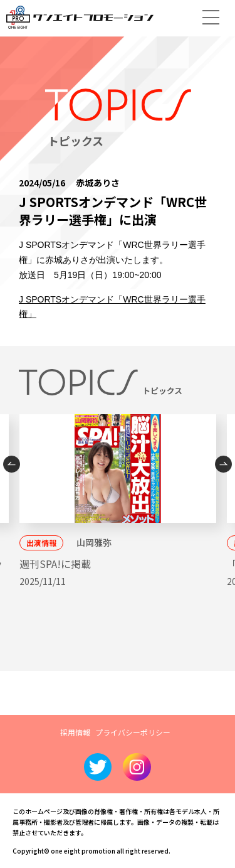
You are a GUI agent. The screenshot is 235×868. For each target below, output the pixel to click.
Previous (12, 464)
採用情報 (75, 732)
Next (223, 464)
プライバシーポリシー (133, 732)
